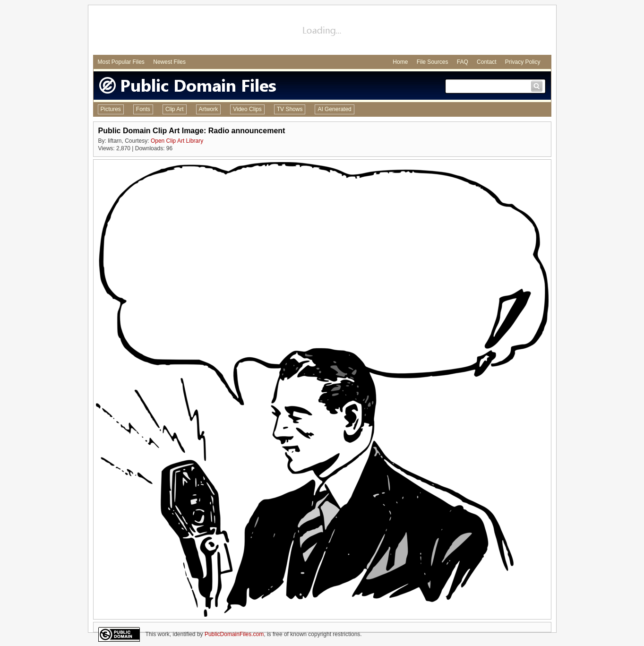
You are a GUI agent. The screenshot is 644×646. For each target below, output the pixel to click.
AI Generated (334, 109)
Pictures (111, 109)
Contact (486, 62)
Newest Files (169, 62)
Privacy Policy (523, 62)
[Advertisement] (322, 31)
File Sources (433, 62)
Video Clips (247, 109)
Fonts (143, 109)
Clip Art (175, 109)
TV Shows (290, 109)
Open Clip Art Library (177, 141)
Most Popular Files (121, 62)
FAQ (463, 62)
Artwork (209, 109)
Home (400, 62)
